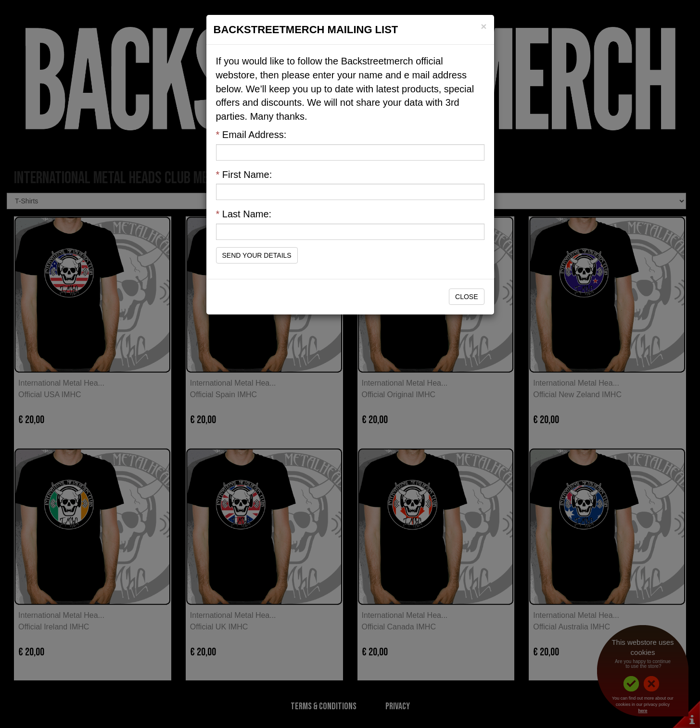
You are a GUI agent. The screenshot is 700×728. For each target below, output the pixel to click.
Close (466, 297)
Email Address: (251, 135)
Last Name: (244, 214)
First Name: (244, 175)
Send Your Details (257, 255)
